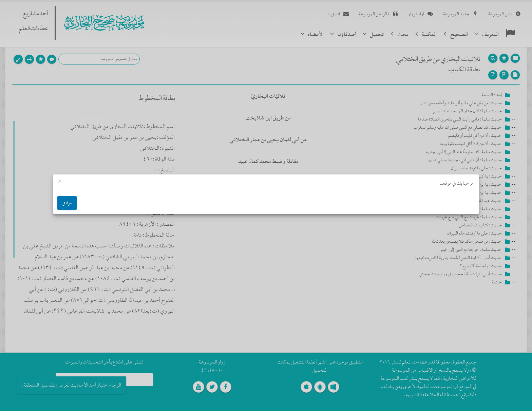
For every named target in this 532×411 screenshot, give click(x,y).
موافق (67, 203)
